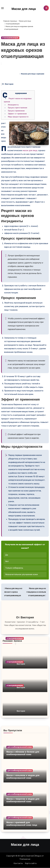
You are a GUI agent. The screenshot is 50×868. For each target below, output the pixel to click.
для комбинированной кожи (20, 747)
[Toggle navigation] (2, 8)
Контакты (18, 863)
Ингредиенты (13, 105)
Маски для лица (24, 9)
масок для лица (30, 150)
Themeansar (25, 859)
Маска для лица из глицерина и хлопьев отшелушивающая (36, 592)
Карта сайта (31, 863)
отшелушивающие (10, 38)
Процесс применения (16, 111)
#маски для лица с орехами (33, 74)
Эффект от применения (17, 114)
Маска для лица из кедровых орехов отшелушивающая (23, 51)
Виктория (9, 84)
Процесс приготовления (18, 108)
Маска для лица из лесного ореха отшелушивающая (13, 592)
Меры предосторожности (18, 117)
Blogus (38, 856)
